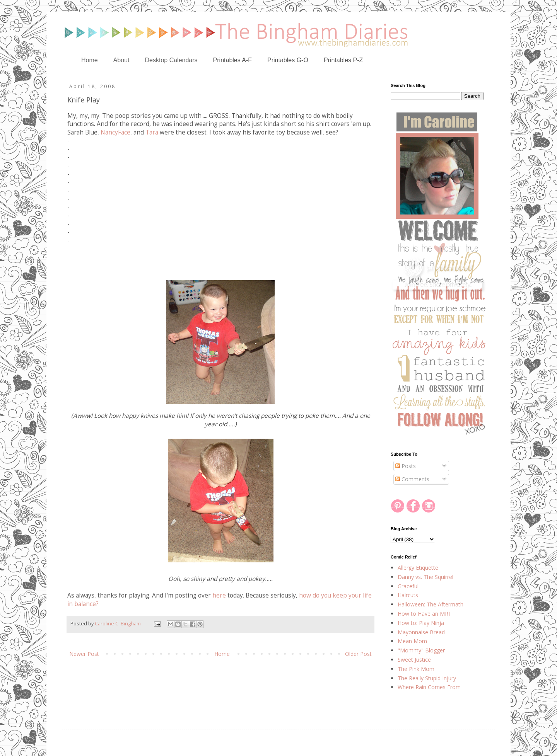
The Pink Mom (416, 669)
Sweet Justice (414, 660)
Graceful (408, 586)
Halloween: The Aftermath (431, 604)
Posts (406, 466)
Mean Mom (412, 641)
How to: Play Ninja (421, 623)
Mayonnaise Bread (421, 632)
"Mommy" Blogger (421, 650)
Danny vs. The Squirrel (425, 577)
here (219, 595)
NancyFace (115, 132)
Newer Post (84, 654)
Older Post (358, 654)
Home (90, 60)
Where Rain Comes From (429, 687)
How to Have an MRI (424, 614)
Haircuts (408, 595)
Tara (152, 132)
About (121, 60)
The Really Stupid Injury (427, 678)
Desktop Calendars (171, 60)
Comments (412, 479)
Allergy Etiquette (418, 568)
